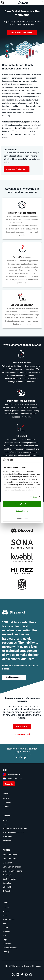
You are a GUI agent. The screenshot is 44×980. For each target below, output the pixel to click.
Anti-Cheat (7, 875)
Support (6, 911)
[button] (42, 3)
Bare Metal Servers (10, 855)
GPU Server (7, 863)
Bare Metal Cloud (10, 859)
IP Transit (7, 891)
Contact (6, 907)
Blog (5, 924)
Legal (5, 940)
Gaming (6, 820)
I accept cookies (22, 504)
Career (5, 928)
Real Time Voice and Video (13, 833)
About (5, 916)
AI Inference (7, 837)
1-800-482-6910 (14, 774)
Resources (7, 932)
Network (6, 798)
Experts (6, 806)
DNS (5, 825)
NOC (5, 936)
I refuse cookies (22, 518)
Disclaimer (7, 944)
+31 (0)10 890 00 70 (16, 779)
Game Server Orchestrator (13, 867)
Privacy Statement (10, 948)
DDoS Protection (9, 879)
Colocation (7, 883)
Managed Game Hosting (12, 871)
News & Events (9, 920)
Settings (34, 497)
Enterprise (7, 841)
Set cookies (22, 511)
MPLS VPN (7, 887)
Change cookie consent (32, 966)
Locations (7, 802)
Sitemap (6, 952)
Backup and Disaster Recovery (15, 829)
